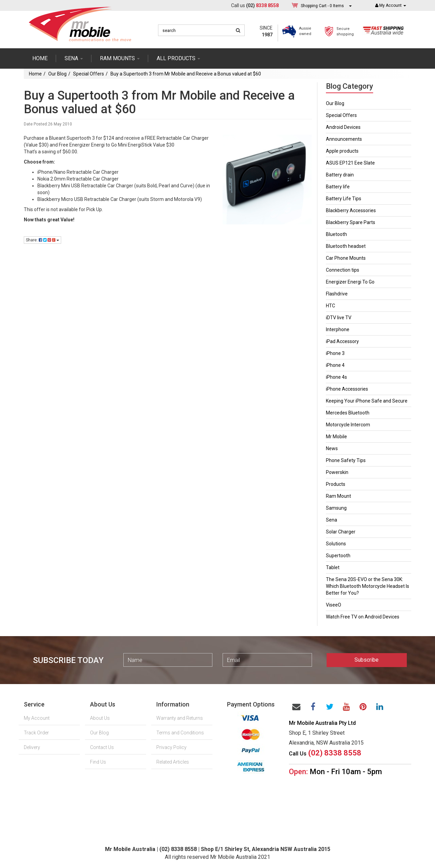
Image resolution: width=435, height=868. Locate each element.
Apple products (342, 151)
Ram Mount (338, 496)
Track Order (36, 733)
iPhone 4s (336, 377)
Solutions (336, 544)
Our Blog (57, 74)
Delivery (32, 747)
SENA (74, 58)
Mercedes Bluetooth (348, 413)
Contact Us (102, 747)
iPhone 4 (335, 365)
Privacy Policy (171, 747)
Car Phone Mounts (346, 258)
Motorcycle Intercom (348, 425)
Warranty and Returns (180, 718)
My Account (37, 718)
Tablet (333, 567)
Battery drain (340, 175)
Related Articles (173, 762)
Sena (332, 520)
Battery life (338, 187)
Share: (42, 240)
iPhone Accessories (347, 389)
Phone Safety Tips (346, 460)
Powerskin (337, 472)
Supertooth (338, 556)
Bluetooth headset (346, 246)
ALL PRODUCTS (178, 58)
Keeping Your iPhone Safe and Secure (367, 401)
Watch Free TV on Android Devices (363, 617)
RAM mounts (120, 58)
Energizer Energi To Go (350, 282)
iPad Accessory (342, 341)
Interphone (338, 329)
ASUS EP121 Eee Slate (350, 163)
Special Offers (89, 74)
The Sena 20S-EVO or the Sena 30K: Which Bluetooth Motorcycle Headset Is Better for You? (368, 586)
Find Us (98, 762)
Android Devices (343, 127)
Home (40, 58)
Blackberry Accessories (351, 210)
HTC (330, 306)
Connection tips (343, 270)
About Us (100, 718)
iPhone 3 (335, 353)
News (332, 448)
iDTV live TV (339, 318)
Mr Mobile (336, 437)
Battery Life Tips (344, 199)
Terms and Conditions (180, 733)
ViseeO (334, 605)
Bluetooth (336, 234)
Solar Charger (341, 532)
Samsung (336, 508)
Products (336, 484)
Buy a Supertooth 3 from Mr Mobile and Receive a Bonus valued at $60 (186, 74)
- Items (322, 6)
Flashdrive (337, 294)
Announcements (344, 139)
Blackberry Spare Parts (351, 222)
